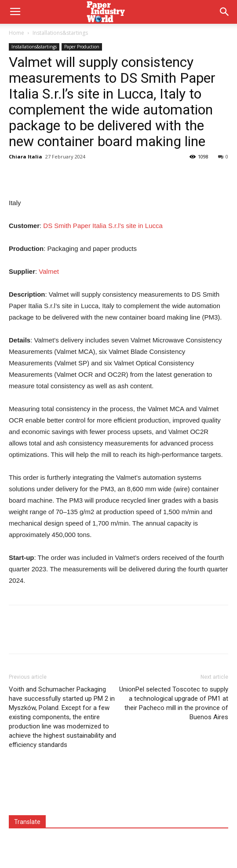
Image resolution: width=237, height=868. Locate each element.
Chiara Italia (26, 156)
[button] (225, 12)
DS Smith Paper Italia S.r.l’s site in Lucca (103, 226)
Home (16, 33)
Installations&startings (60, 33)
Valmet (49, 271)
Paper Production (82, 47)
